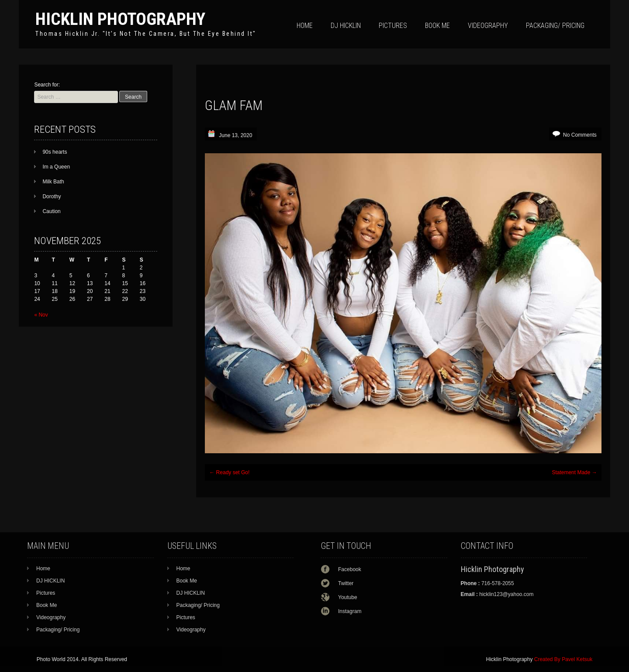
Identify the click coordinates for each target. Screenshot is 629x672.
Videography (488, 26)
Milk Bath (53, 182)
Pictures (393, 26)
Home (305, 26)
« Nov (41, 315)
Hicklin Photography (120, 19)
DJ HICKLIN (346, 26)
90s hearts (55, 152)
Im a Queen (56, 167)
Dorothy (52, 196)
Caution (51, 211)
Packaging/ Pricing (555, 26)
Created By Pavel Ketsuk (563, 659)
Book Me (437, 26)
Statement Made (574, 472)
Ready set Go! (229, 472)
